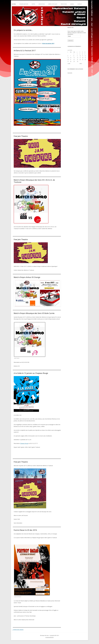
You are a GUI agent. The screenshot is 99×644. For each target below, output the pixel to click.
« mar (69, 63)
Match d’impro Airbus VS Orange (27, 277)
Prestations (64, 4)
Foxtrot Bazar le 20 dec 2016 (25, 530)
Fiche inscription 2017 (48, 43)
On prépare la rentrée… (23, 30)
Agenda (72, 4)
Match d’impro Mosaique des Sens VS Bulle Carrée (34, 313)
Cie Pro (33, 4)
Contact (80, 4)
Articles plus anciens (18, 630)
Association (42, 4)
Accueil (14, 4)
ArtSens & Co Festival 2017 (25, 50)
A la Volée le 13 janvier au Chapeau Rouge (31, 373)
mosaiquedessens (49, 637)
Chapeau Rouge (24, 443)
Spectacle (70, 73)
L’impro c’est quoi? (53, 4)
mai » (81, 63)
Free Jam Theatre (21, 136)
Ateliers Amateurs (24, 4)
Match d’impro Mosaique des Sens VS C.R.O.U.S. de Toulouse (34, 181)
